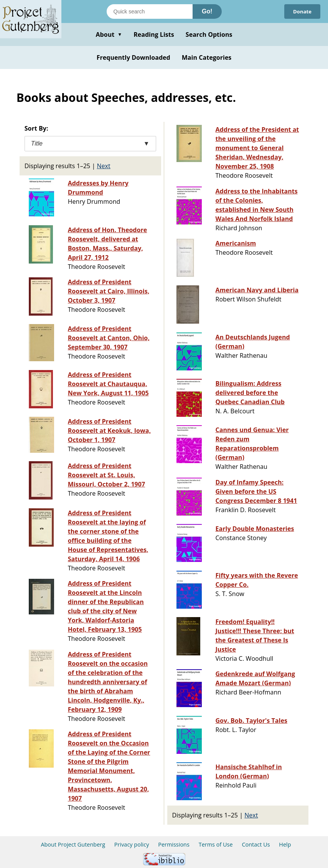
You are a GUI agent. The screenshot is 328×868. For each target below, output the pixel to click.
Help (285, 844)
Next (104, 166)
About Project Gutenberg (73, 844)
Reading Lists (154, 34)
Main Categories (207, 57)
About (109, 34)
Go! (207, 11)
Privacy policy (132, 844)
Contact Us (256, 844)
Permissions (174, 844)
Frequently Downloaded (134, 57)
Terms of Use (216, 844)
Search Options (209, 34)
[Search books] (150, 11)
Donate (301, 11)
